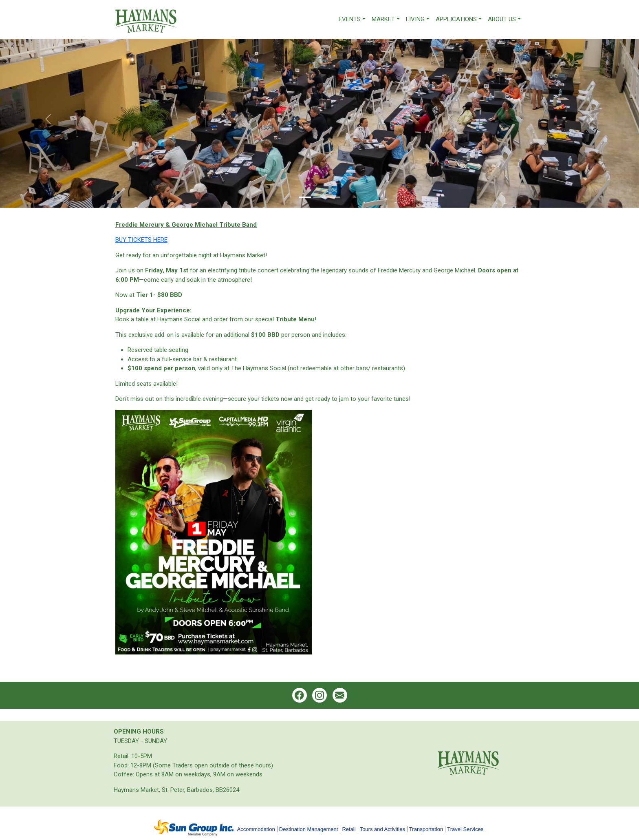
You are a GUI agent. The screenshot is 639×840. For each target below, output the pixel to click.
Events (350, 19)
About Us (502, 19)
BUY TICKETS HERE (141, 240)
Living (415, 19)
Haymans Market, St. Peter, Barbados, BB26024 (176, 790)
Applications (456, 19)
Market (383, 19)
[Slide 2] (319, 197)
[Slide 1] (305, 197)
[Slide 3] (334, 197)
